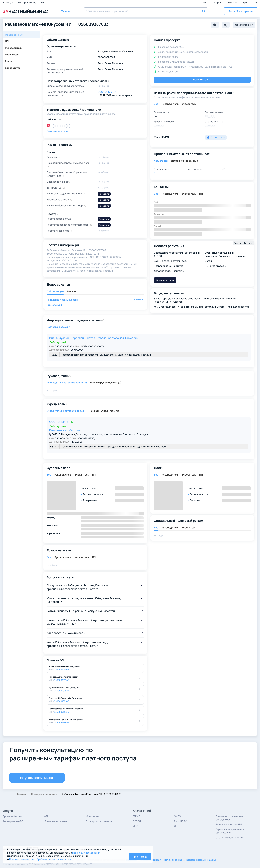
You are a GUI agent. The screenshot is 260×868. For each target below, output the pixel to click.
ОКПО (177, 816)
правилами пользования (86, 853)
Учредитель (12, 55)
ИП (7, 41)
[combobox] (146, 11)
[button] (241, 11)
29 (155, 116)
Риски (9, 61)
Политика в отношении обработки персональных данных (190, 860)
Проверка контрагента (99, 821)
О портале (218, 2)
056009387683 (61, 669)
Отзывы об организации (229, 837)
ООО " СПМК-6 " (60, 422)
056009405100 (62, 701)
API (42, 2)
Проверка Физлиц (27, 2)
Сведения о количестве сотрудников (229, 818)
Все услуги (8, 2)
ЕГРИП (136, 816)
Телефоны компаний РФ (229, 824)
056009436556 (61, 722)
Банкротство (13, 68)
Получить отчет (202, 80)
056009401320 (61, 691)
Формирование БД (13, 821)
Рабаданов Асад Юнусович (62, 300)
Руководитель (14, 48)
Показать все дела (57, 131)
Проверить (104, 194)
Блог (206, 2)
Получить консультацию (37, 778)
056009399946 (61, 680)
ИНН (177, 826)
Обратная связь (250, 2)
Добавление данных (56, 821)
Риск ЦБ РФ (181, 821)
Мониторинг (93, 816)
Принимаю (140, 857)
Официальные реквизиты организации (230, 831)
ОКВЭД (137, 821)
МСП (135, 826)
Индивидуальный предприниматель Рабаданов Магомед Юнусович (94, 338)
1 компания (138, 299)
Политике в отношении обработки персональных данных (41, 859)
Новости (233, 2)
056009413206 (61, 712)
